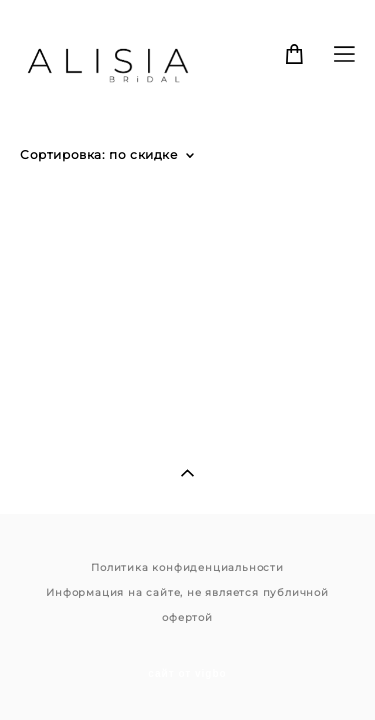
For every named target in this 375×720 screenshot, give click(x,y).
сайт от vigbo (187, 652)
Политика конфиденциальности (187, 545)
